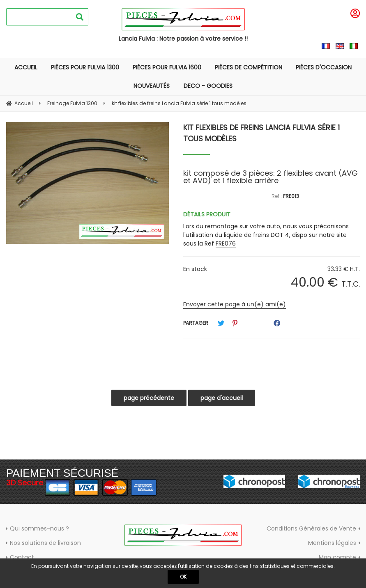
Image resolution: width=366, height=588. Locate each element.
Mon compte (337, 557)
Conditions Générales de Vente (311, 528)
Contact (22, 557)
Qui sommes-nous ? (39, 528)
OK (183, 577)
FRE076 (226, 243)
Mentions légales (332, 543)
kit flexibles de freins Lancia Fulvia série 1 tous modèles (261, 133)
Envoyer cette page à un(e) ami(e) (235, 304)
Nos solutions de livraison (45, 543)
